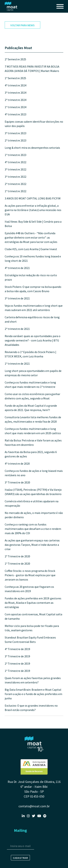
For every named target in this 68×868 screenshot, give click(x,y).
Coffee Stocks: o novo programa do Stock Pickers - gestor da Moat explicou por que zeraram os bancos (30, 575)
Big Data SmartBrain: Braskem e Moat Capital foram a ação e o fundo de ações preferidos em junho (33, 694)
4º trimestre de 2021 (17, 268)
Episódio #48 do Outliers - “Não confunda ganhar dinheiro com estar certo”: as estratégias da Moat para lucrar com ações (31, 237)
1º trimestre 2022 (16, 191)
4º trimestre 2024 (16, 85)
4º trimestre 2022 (16, 162)
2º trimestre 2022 (16, 184)
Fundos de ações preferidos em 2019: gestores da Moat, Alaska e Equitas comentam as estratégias (33, 603)
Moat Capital (11, 6)
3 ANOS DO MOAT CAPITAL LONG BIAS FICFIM (33, 198)
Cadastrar (20, 858)
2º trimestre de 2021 (17, 329)
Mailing (20, 830)
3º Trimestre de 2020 (17, 482)
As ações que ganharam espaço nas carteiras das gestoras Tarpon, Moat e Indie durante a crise (32, 545)
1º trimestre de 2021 (17, 364)
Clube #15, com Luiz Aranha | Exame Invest (31, 249)
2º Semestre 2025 (15, 59)
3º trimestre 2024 (16, 93)
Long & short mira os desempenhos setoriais (32, 148)
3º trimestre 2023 (16, 133)
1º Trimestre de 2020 (17, 564)
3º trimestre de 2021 (17, 298)
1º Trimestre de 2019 (17, 671)
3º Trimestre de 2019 (17, 656)
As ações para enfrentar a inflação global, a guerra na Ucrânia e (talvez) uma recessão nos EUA (33, 210)
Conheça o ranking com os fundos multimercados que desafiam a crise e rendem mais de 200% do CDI (33, 529)
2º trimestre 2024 (16, 100)
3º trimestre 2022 (16, 169)
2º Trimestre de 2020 (17, 556)
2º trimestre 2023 (16, 140)
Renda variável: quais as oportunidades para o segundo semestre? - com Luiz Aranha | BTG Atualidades (33, 340)
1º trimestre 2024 (16, 107)
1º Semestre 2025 (15, 78)
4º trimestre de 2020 (17, 464)
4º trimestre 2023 (16, 114)
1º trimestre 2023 (16, 155)
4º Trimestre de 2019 (17, 649)
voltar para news (22, 25)
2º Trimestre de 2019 (17, 663)
